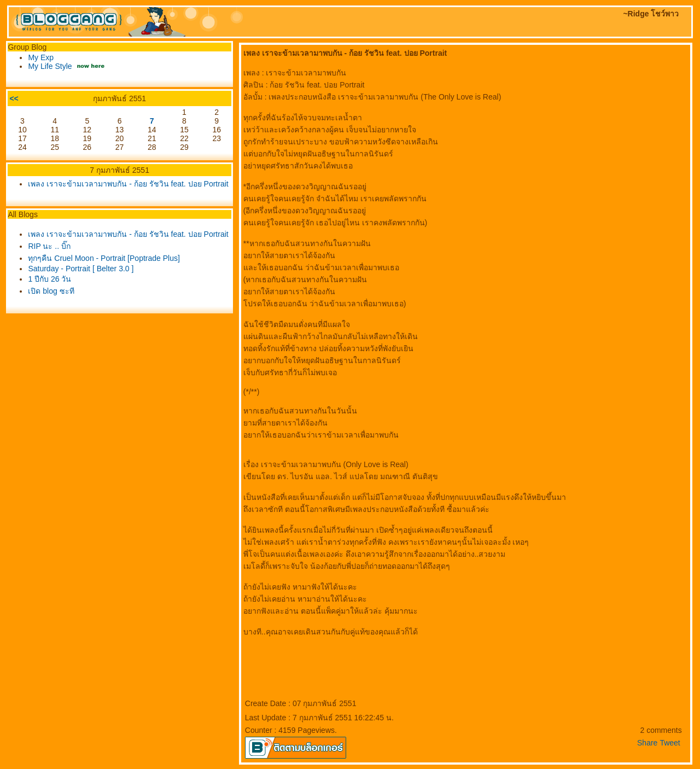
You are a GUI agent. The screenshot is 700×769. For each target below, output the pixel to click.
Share (647, 743)
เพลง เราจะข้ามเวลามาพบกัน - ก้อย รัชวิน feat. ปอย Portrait (128, 184)
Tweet (670, 743)
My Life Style (50, 66)
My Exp (41, 57)
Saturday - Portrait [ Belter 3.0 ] (81, 269)
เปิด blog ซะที (51, 291)
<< (14, 98)
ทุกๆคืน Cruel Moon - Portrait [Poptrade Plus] (104, 258)
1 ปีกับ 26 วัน (49, 279)
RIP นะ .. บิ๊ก (49, 246)
